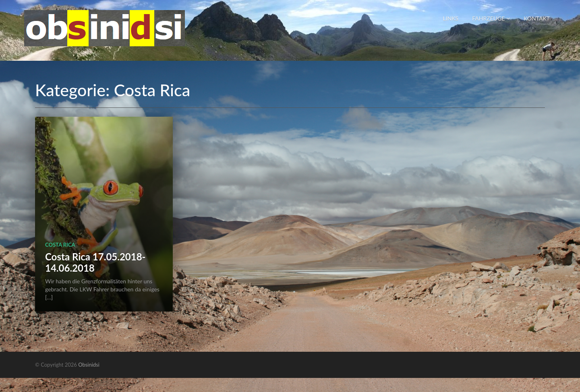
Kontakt (537, 18)
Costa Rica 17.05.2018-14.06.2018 (95, 262)
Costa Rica (60, 245)
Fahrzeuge (491, 18)
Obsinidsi (89, 365)
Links (451, 18)
